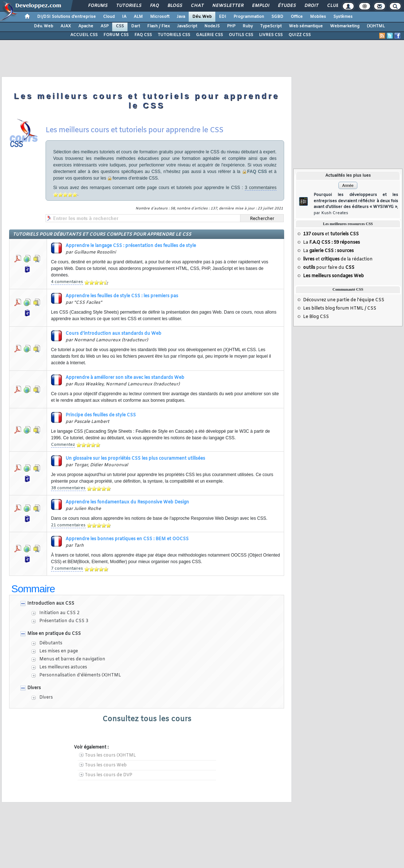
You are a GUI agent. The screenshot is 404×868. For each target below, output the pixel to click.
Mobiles (318, 17)
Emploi (260, 6)
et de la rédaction (338, 259)
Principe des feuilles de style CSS (101, 415)
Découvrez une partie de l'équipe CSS (344, 300)
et (331, 234)
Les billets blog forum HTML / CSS (340, 309)
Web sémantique (306, 26)
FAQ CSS (143, 35)
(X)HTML (376, 26)
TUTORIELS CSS (174, 35)
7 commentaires (67, 569)
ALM (138, 17)
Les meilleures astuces (63, 667)
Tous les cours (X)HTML (110, 755)
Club (333, 6)
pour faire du (329, 268)
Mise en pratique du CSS (54, 634)
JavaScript (187, 26)
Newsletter (228, 6)
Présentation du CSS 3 (64, 621)
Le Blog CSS (316, 317)
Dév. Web (202, 17)
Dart (136, 26)
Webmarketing (345, 26)
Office (297, 17)
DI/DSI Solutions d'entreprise (66, 17)
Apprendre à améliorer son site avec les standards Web (125, 378)
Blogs (174, 6)
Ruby (248, 26)
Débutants (51, 643)
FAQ (154, 6)
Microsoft (160, 17)
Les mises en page (59, 651)
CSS (120, 26)
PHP (231, 26)
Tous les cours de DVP (109, 775)
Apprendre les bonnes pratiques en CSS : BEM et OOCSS (127, 539)
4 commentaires (67, 282)
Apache (86, 26)
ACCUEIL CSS (84, 35)
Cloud (109, 17)
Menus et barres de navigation (72, 659)
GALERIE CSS (209, 35)
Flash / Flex (158, 26)
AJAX (66, 26)
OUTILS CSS (241, 35)
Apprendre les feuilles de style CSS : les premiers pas (122, 296)
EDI (223, 17)
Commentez (63, 445)
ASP (105, 26)
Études (287, 6)
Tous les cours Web (106, 765)
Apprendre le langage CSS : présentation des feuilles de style (131, 246)
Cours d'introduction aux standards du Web (113, 334)
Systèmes (343, 17)
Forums (97, 6)
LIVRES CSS (271, 35)
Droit (311, 6)
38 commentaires (68, 488)
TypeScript (271, 26)
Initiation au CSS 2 (59, 613)
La (332, 243)
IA (124, 17)
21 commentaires (68, 525)
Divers (34, 688)
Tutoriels (128, 6)
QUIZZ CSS (300, 35)
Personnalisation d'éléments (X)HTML (80, 675)
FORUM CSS (116, 35)
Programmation (249, 17)
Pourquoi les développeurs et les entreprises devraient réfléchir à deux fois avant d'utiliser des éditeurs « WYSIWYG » (356, 204)
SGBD (277, 17)
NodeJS (212, 26)
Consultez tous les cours (147, 719)
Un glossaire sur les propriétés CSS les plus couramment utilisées (135, 459)
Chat (197, 6)
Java (181, 17)
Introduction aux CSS (51, 604)
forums (120, 178)
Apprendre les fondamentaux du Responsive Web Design (127, 502)
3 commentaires (261, 188)
